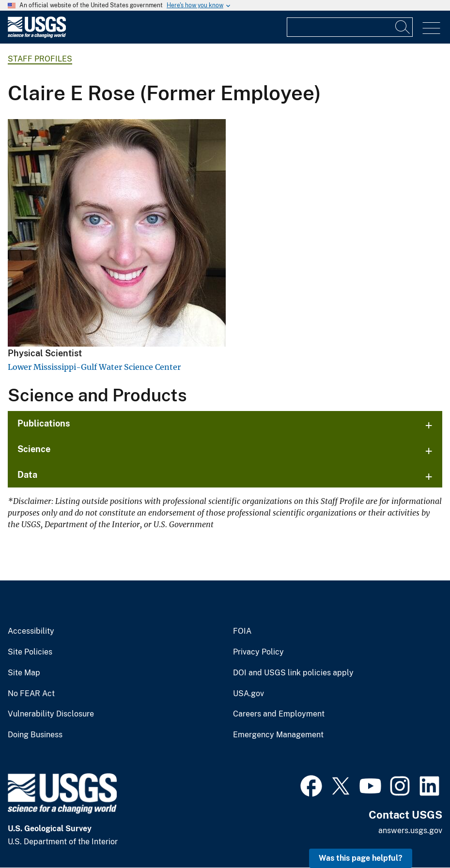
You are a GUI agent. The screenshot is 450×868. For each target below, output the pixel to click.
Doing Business (35, 735)
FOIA (242, 631)
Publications (44, 423)
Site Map (24, 673)
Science (34, 449)
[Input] (350, 27)
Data (27, 475)
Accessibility (31, 631)
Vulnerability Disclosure (51, 714)
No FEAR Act (31, 694)
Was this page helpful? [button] (361, 858)
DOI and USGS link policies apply (293, 673)
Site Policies (30, 652)
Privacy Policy (258, 652)
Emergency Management (278, 735)
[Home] (37, 36)
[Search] (403, 27)
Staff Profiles (40, 59)
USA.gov (248, 694)
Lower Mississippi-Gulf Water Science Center (94, 367)
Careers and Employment (279, 714)
